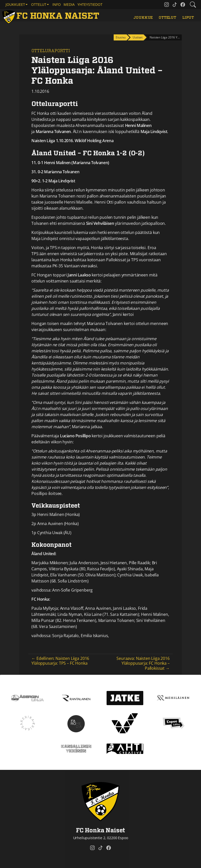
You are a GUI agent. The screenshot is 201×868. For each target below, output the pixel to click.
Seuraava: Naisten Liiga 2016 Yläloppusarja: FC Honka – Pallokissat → (143, 663)
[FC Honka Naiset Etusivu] (52, 16)
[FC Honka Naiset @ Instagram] (167, 5)
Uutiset (138, 37)
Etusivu (121, 37)
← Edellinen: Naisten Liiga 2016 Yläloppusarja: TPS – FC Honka (60, 661)
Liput (188, 18)
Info (57, 4)
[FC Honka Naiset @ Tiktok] (175, 5)
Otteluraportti (51, 51)
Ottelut (167, 18)
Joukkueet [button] (15, 4)
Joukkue (143, 18)
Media (69, 4)
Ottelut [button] (39, 4)
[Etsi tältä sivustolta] (193, 5)
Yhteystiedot (90, 4)
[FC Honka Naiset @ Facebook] (183, 5)
